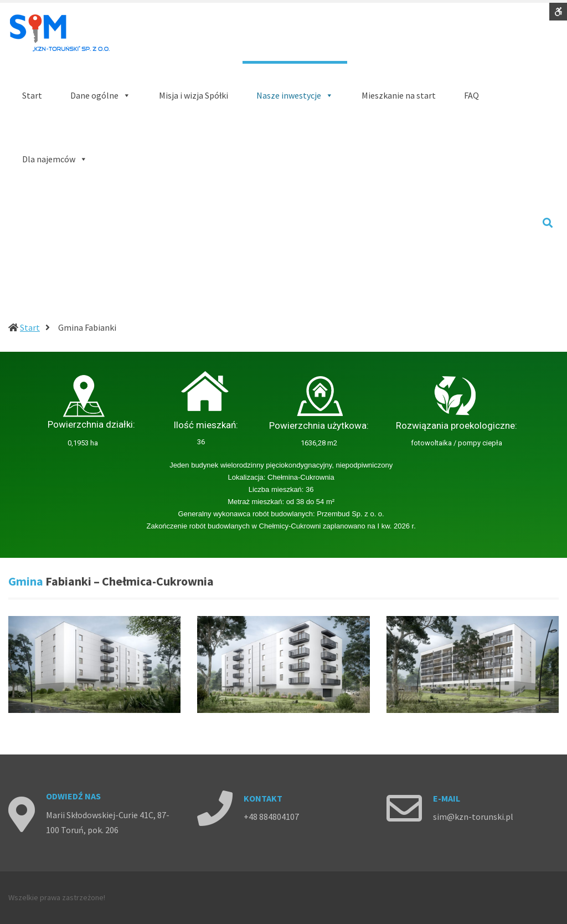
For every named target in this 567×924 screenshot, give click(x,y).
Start (30, 327)
